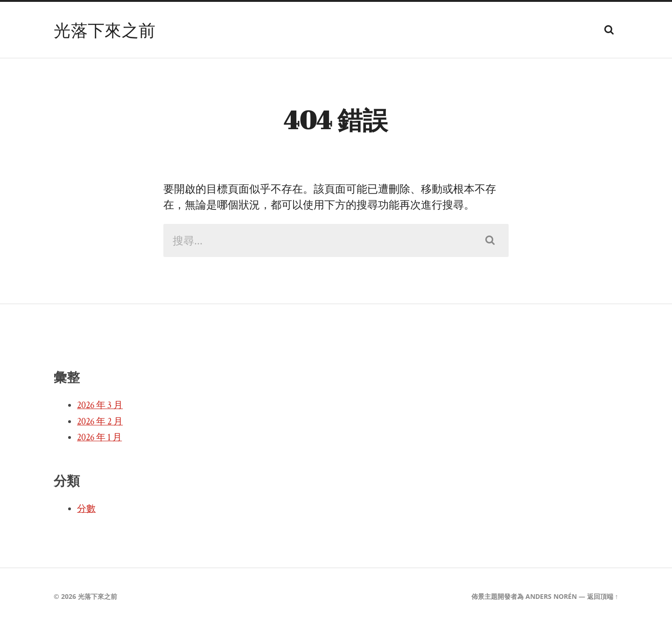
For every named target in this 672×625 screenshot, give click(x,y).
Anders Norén (551, 596)
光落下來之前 (105, 30)
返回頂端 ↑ (603, 596)
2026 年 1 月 (99, 437)
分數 (86, 509)
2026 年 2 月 (100, 422)
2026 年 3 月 (100, 405)
